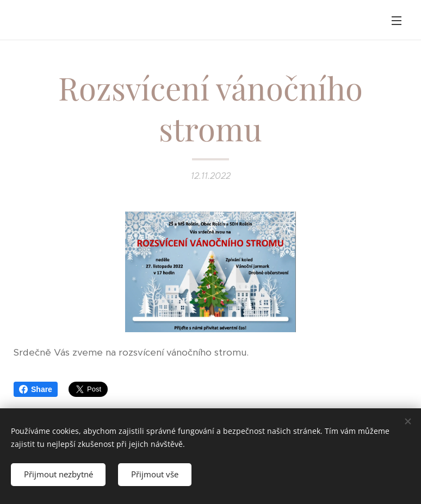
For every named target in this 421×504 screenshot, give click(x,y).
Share (36, 389)
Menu (397, 21)
